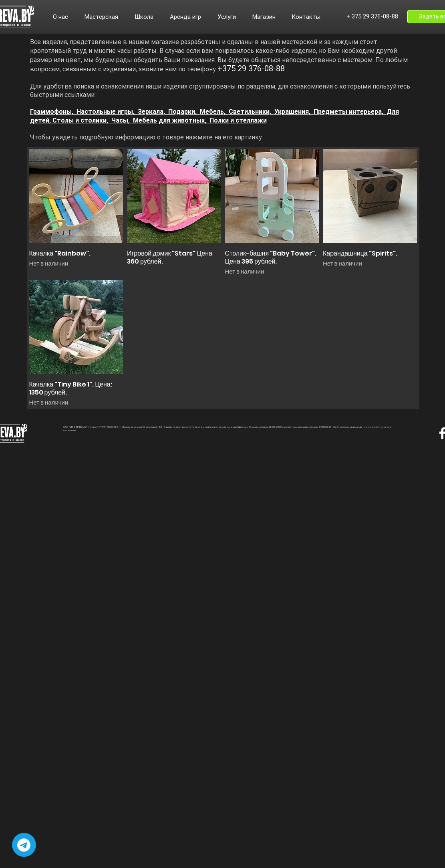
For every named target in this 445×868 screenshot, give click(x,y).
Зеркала (151, 112)
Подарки (182, 112)
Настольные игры (105, 112)
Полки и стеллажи (238, 120)
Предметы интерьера (348, 112)
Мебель (212, 112)
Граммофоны (51, 112)
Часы (120, 120)
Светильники (249, 112)
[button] (65, 17)
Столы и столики (80, 120)
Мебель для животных (169, 120)
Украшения (292, 112)
